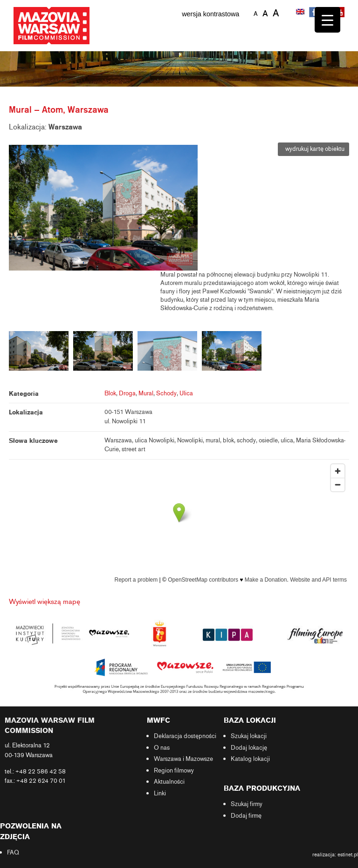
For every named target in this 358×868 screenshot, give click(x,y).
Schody (166, 393)
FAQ (13, 853)
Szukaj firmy (247, 804)
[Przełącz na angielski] (301, 13)
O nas (162, 748)
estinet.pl (348, 854)
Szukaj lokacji (249, 736)
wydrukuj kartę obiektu (313, 149)
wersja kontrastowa (210, 14)
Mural (146, 393)
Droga (127, 393)
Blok (110, 393)
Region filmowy (174, 771)
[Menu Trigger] (327, 20)
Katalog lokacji (250, 759)
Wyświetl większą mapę (45, 602)
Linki (160, 793)
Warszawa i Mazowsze (183, 759)
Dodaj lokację (249, 748)
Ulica (186, 393)
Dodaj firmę (246, 816)
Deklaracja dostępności (185, 736)
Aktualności (169, 782)
